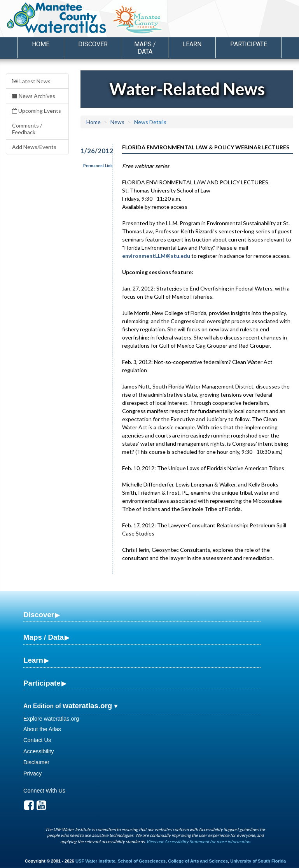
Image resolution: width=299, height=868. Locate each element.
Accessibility (38, 751)
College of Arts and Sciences (198, 861)
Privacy (32, 773)
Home (41, 44)
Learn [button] (192, 44)
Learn (33, 660)
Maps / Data (44, 637)
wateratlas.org (87, 706)
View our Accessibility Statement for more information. (198, 841)
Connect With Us (44, 791)
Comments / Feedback (27, 129)
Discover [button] (93, 44)
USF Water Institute (95, 861)
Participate (42, 683)
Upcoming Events (37, 111)
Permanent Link (98, 166)
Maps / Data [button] (145, 48)
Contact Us (37, 740)
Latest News (31, 81)
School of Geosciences (142, 861)
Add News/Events (34, 147)
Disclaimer (36, 762)
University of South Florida (258, 861)
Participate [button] (249, 44)
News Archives (34, 96)
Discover (39, 615)
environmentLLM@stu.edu (156, 256)
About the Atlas (42, 729)
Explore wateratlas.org (51, 719)
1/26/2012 (92, 151)
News (117, 122)
